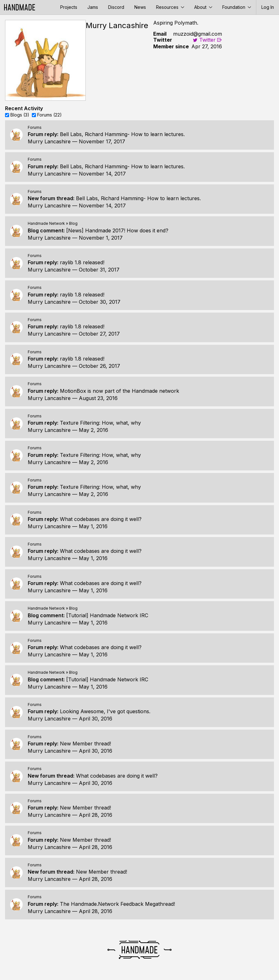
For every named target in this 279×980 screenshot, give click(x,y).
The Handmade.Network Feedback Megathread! (117, 904)
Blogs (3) (20, 115)
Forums (35, 127)
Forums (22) (49, 115)
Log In (268, 7)
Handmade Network (46, 223)
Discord (116, 7)
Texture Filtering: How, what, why (100, 423)
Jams (93, 7)
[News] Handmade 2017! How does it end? (117, 230)
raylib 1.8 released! (82, 262)
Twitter (204, 40)
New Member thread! (85, 744)
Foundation (237, 7)
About (203, 7)
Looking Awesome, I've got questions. (105, 711)
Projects (69, 7)
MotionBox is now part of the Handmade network (119, 391)
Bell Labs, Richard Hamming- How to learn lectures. (122, 134)
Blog (73, 223)
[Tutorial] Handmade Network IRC (107, 615)
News (140, 7)
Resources (170, 7)
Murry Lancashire (49, 141)
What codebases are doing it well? (101, 519)
